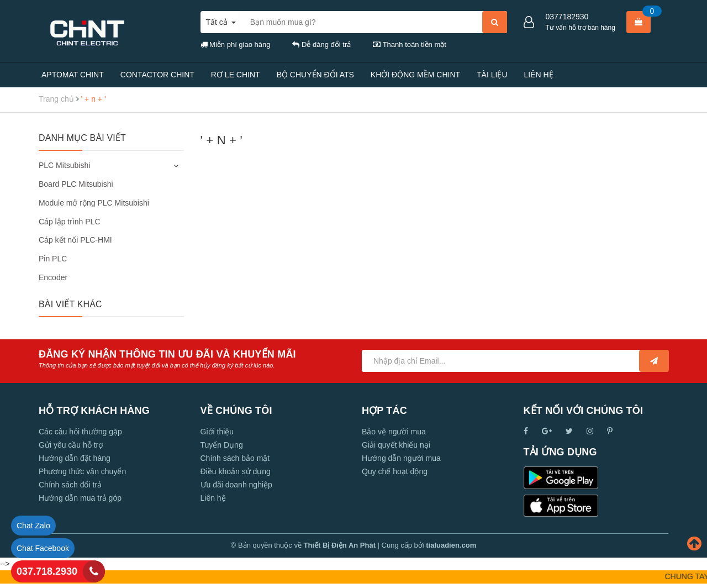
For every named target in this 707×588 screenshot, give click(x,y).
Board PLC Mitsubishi (76, 184)
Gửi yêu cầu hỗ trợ (71, 445)
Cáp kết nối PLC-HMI (75, 240)
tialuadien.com (451, 545)
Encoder (53, 277)
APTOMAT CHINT (73, 75)
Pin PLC (53, 259)
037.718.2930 (47, 571)
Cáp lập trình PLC (70, 222)
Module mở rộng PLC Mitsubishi (94, 203)
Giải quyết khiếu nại (396, 445)
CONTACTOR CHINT (157, 75)
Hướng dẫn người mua (401, 458)
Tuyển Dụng (222, 445)
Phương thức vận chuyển (82, 471)
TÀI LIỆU (492, 75)
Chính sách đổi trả (70, 485)
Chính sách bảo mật (235, 458)
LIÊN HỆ (539, 75)
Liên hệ (213, 498)
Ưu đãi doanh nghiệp (236, 485)
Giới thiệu (217, 432)
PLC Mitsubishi (64, 165)
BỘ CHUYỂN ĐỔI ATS (315, 75)
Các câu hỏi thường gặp (80, 432)
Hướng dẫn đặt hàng (75, 458)
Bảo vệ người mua (394, 432)
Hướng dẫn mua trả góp (80, 498)
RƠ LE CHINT (236, 75)
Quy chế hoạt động (395, 471)
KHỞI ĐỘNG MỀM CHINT (415, 75)
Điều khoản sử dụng (236, 471)
